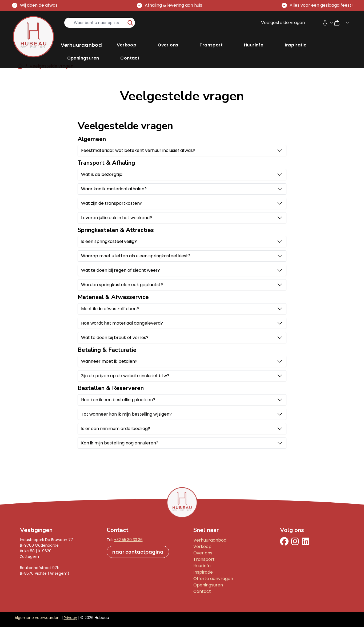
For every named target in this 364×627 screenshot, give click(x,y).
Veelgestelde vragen (283, 23)
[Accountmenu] (328, 23)
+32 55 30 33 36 (128, 540)
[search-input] (95, 23)
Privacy (70, 618)
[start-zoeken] (130, 23)
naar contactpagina (138, 552)
